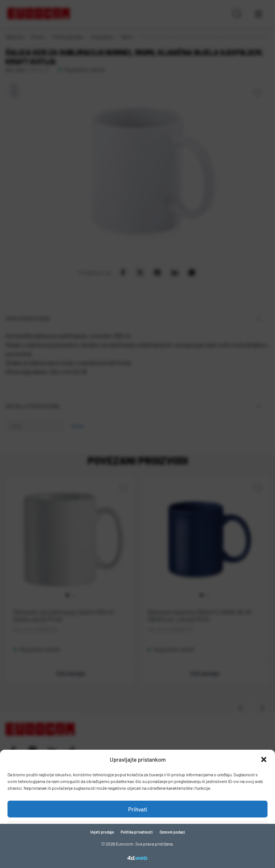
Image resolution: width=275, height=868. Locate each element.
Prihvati (138, 809)
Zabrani (137, 830)
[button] (264, 759)
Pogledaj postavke (138, 850)
